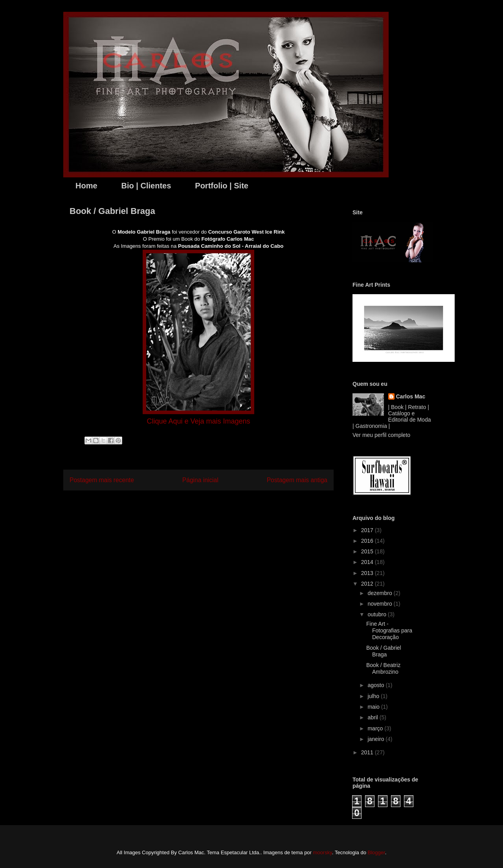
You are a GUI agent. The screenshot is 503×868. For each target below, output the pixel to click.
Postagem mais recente (102, 480)
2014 (368, 562)
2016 (368, 541)
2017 (368, 530)
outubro (377, 614)
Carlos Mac (411, 396)
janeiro (376, 739)
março (376, 728)
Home (86, 186)
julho (374, 696)
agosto (376, 685)
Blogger (376, 852)
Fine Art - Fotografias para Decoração (389, 630)
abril (373, 717)
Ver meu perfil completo (381, 435)
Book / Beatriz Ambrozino (383, 668)
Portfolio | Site (222, 186)
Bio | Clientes (146, 186)
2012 (368, 584)
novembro (380, 604)
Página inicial (200, 480)
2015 (368, 551)
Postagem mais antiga (297, 480)
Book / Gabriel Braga (384, 651)
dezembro (380, 593)
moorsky (323, 852)
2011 (368, 752)
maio (374, 707)
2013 (368, 573)
